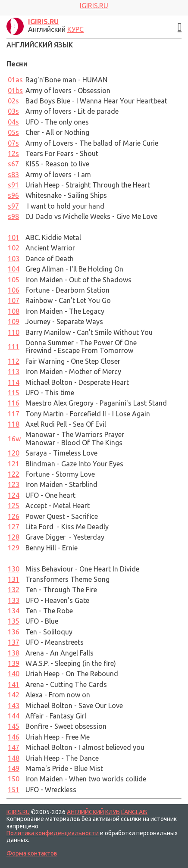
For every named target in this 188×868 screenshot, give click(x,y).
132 (14, 590)
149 (14, 768)
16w (14, 439)
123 (14, 484)
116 (14, 403)
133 (14, 600)
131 (14, 579)
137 (14, 642)
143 (14, 706)
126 (14, 516)
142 (14, 695)
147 (14, 747)
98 (13, 216)
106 (14, 290)
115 (14, 393)
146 (14, 737)
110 (14, 332)
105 (14, 280)
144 (14, 716)
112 (14, 361)
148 (14, 758)
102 (14, 248)
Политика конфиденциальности (53, 833)
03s (13, 111)
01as (15, 80)
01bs (15, 91)
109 (14, 322)
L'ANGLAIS (134, 812)
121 (14, 464)
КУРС (75, 29)
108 (14, 311)
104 (14, 269)
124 (14, 495)
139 (14, 663)
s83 (13, 175)
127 (14, 527)
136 (14, 632)
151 (14, 790)
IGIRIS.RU (18, 812)
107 (14, 300)
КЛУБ (113, 812)
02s (13, 101)
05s (13, 132)
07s (13, 143)
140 (14, 674)
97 (13, 206)
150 (14, 779)
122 (14, 474)
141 (14, 684)
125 (14, 506)
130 (14, 569)
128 (14, 537)
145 (14, 726)
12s (13, 153)
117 (14, 414)
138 (14, 653)
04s (13, 122)
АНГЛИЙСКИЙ (85, 812)
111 (14, 347)
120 (14, 453)
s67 (13, 164)
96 (13, 195)
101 (14, 237)
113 (14, 372)
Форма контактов (32, 853)
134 (14, 611)
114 (14, 382)
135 (14, 621)
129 (14, 548)
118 (14, 424)
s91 (13, 185)
